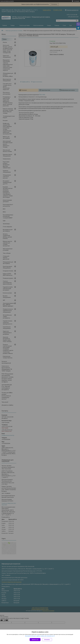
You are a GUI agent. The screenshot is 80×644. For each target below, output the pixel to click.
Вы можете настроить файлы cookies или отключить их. (39, 636)
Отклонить (47, 640)
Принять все (35, 640)
